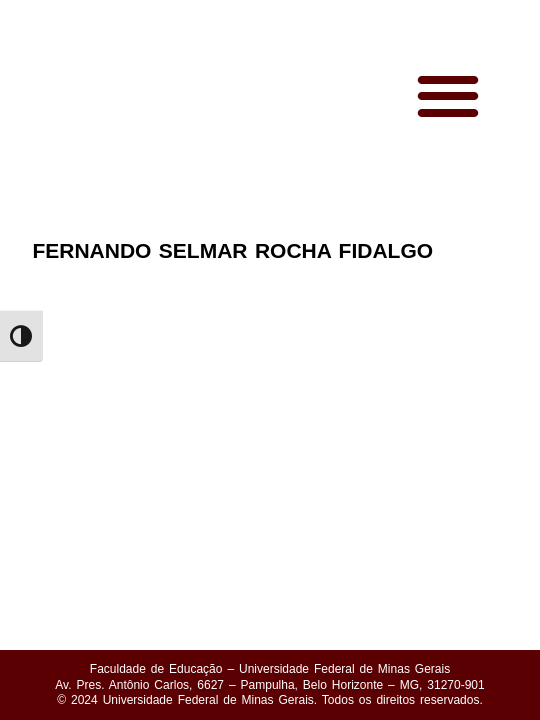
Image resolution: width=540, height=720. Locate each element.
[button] (448, 95)
